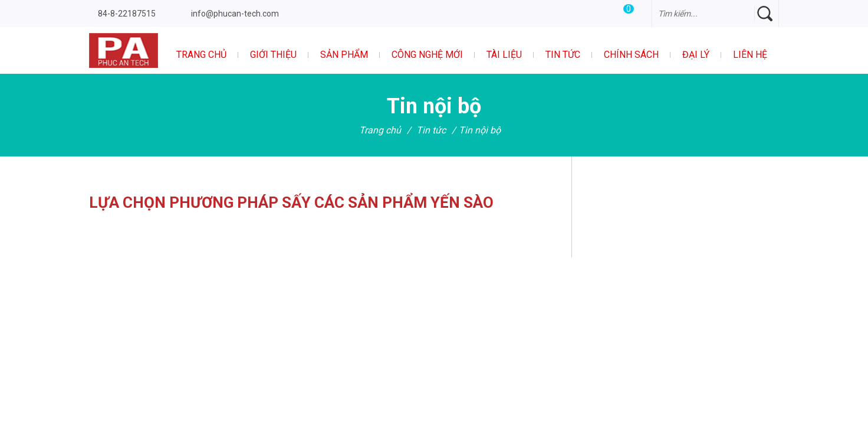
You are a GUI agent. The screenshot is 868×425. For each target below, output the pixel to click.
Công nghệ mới (427, 55)
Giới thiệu (273, 55)
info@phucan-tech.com (235, 14)
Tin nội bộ (480, 130)
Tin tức (563, 55)
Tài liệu (504, 55)
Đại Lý (696, 55)
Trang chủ (201, 55)
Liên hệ (750, 55)
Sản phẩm (344, 55)
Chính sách (631, 55)
